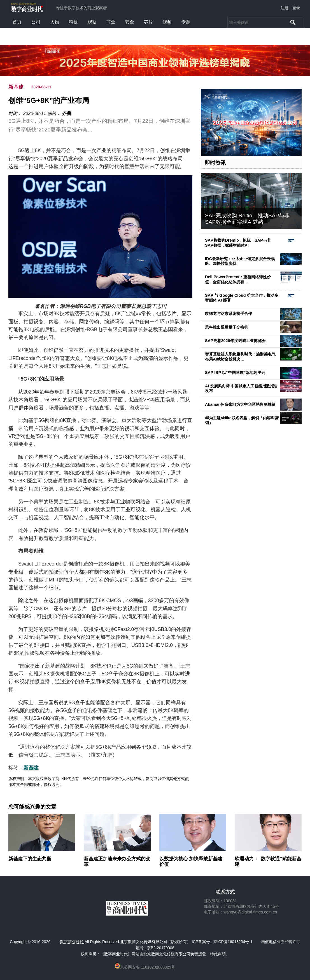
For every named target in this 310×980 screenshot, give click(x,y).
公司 (36, 22)
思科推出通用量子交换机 (227, 327)
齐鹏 (66, 113)
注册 (285, 8)
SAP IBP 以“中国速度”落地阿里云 (235, 373)
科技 (73, 22)
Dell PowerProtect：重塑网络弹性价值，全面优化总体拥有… (238, 279)
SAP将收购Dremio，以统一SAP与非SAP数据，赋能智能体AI (238, 243)
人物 (55, 22)
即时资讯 (215, 163)
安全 (130, 22)
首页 (17, 22)
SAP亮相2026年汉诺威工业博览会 (235, 341)
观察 (92, 22)
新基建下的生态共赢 (30, 859)
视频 (167, 22)
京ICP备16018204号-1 (233, 942)
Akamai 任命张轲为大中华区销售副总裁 (240, 404)
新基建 (16, 87)
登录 (296, 8)
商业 (111, 22)
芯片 (148, 22)
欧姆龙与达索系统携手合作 (229, 314)
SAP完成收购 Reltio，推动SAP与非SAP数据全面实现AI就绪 (247, 219)
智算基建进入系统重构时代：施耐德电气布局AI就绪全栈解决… (240, 356)
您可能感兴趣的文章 (32, 807)
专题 (186, 22)
